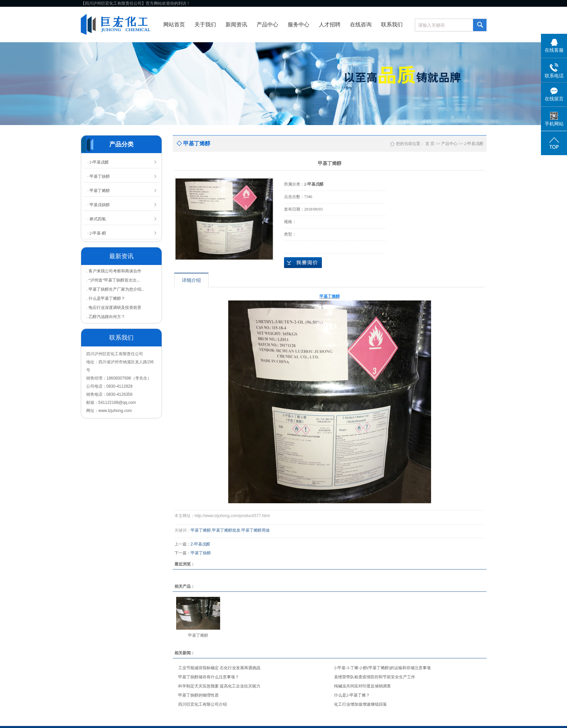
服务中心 (299, 25)
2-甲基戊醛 (474, 144)
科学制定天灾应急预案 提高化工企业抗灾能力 (219, 686)
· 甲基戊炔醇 (99, 205)
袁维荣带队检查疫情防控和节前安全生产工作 (375, 677)
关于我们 (205, 25)
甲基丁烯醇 (201, 530)
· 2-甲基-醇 (97, 233)
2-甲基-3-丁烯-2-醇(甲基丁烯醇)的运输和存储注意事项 (382, 668)
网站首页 (174, 25)
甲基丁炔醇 (201, 553)
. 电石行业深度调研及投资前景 (114, 308)
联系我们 (392, 25)
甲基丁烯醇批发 (226, 530)
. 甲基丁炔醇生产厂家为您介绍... (115, 289)
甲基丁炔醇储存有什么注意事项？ (209, 677)
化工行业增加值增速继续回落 (360, 704)
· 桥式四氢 (97, 219)
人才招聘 (330, 25)
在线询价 (303, 263)
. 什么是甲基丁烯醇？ (106, 298)
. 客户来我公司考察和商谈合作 (114, 271)
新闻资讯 (236, 25)
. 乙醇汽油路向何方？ (106, 317)
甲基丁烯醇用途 (256, 530)
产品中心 (267, 25)
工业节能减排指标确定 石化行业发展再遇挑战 (219, 668)
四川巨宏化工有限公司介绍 (203, 704)
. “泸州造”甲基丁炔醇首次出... (113, 280)
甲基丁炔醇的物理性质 (198, 695)
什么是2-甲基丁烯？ (352, 695)
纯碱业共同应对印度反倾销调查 (362, 686)
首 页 (430, 144)
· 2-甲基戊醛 (98, 162)
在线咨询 (361, 25)
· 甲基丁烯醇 (99, 191)
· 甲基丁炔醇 (99, 176)
